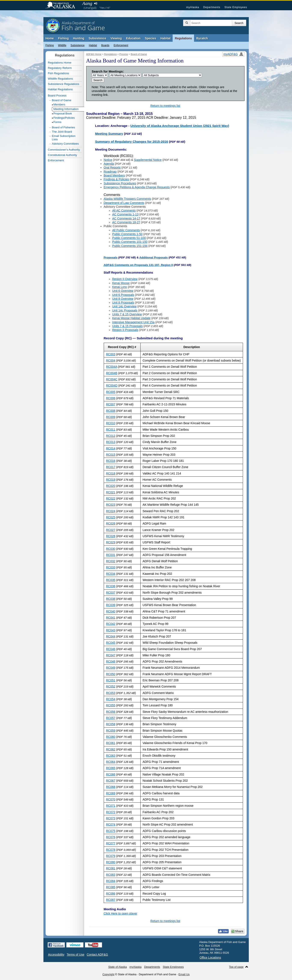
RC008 (111, 411)
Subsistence (97, 38)
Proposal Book (63, 113)
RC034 (111, 574)
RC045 (111, 643)
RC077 (111, 843)
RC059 (111, 731)
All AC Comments (124, 211)
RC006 (111, 398)
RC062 (111, 749)
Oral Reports (112, 168)
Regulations (183, 38)
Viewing (116, 38)
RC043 (111, 630)
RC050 (111, 674)
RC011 (111, 430)
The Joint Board (62, 132)
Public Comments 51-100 (129, 238)
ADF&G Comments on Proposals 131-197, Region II (138, 265)
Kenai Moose (121, 283)
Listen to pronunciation (96, 3)
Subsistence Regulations (64, 84)
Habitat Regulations (60, 89)
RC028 (111, 536)
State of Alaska (62, 6)
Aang (87, 3)
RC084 (111, 881)
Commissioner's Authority (64, 150)
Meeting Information (66, 109)
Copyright (108, 974)
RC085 (111, 887)
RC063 (111, 756)
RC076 (111, 837)
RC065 (111, 768)
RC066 (111, 774)
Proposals (111, 257)
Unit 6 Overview (123, 291)
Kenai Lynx (120, 287)
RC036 (111, 586)
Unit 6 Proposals (123, 295)
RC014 (111, 448)
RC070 (111, 799)
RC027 (111, 530)
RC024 (111, 511)
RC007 (111, 404)
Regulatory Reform (60, 68)
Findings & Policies (116, 179)
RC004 (111, 360)
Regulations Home (60, 63)
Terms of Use (76, 955)
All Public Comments (126, 230)
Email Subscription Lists (64, 138)
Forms (58, 122)
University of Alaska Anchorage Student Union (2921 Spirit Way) (180, 126)
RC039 (111, 605)
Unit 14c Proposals (125, 310)
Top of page (236, 967)
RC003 (111, 354)
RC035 (111, 580)
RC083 (111, 875)
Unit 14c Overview (125, 306)
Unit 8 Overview (123, 299)
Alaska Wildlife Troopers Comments (127, 199)
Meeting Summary (109, 134)
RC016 (111, 461)
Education (133, 38)
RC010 (111, 423)
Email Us (184, 974)
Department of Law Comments (124, 203)
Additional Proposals (153, 257)
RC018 (111, 473)
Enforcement (121, 45)
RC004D (112, 385)
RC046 (111, 649)
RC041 (111, 618)
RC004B (112, 373)
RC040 (111, 611)
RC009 (111, 417)
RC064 (111, 762)
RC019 (111, 480)
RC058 (111, 724)
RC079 (111, 856)
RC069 (111, 793)
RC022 (111, 498)
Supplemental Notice (148, 160)
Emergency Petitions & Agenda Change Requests (137, 187)
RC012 (111, 436)
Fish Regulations (59, 73)
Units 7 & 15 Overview (127, 314)
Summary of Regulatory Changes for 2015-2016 (132, 142)
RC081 (111, 868)
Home (50, 38)
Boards (105, 45)
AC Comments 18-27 (126, 222)
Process (124, 54)
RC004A (112, 367)
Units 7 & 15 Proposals (127, 326)
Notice (108, 160)
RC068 (111, 787)
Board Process (57, 96)
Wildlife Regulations (60, 79)
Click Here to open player (121, 913)
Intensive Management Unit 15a (133, 322)
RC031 (111, 555)
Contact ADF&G (97, 955)
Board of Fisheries (64, 127)
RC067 (111, 781)
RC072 (111, 812)
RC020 (111, 486)
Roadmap (110, 172)
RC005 (111, 392)
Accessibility (56, 955)
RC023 (111, 505)
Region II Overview (125, 279)
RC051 (111, 680)
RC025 (111, 517)
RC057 (111, 718)
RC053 (111, 693)
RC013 (111, 442)
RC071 (111, 806)
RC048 (111, 661)
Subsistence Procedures (120, 183)
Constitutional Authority (62, 155)
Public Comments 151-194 (130, 246)
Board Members (114, 175)
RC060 (111, 737)
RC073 (111, 818)
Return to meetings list (165, 106)
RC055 (111, 705)
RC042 (111, 624)
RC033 (111, 567)
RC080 (111, 862)
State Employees (236, 7)
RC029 (111, 542)
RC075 (111, 831)
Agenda (109, 164)
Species (150, 38)
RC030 (111, 549)
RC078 (111, 850)
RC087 (111, 900)
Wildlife (62, 45)
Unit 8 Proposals (123, 302)
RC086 (111, 894)
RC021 (111, 492)
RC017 (111, 467)
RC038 (111, 599)
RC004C (112, 379)
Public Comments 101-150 (130, 242)
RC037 (111, 593)
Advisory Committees (65, 144)
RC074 (111, 824)
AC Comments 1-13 (125, 214)
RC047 (111, 655)
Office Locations (210, 958)
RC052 (111, 686)
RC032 (111, 561)
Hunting (79, 38)
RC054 (111, 699)
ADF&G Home (94, 54)
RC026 (111, 523)
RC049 (111, 668)
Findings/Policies (64, 118)
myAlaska (193, 7)
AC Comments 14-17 (126, 218)
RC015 (111, 455)
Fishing (63, 38)
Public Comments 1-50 (127, 234)
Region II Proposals (125, 330)
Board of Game (139, 54)
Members (59, 105)
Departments (212, 7)
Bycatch (202, 38)
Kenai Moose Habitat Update (131, 318)
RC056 (111, 712)
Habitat (165, 38)
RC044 (111, 636)
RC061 (111, 743)
